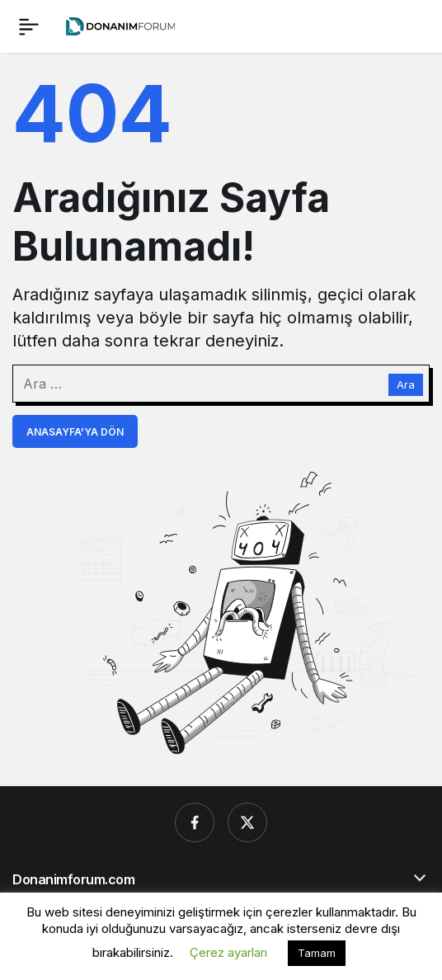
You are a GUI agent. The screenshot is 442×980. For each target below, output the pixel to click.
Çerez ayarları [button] (228, 952)
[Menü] (29, 26)
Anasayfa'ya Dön (75, 432)
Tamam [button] (317, 953)
